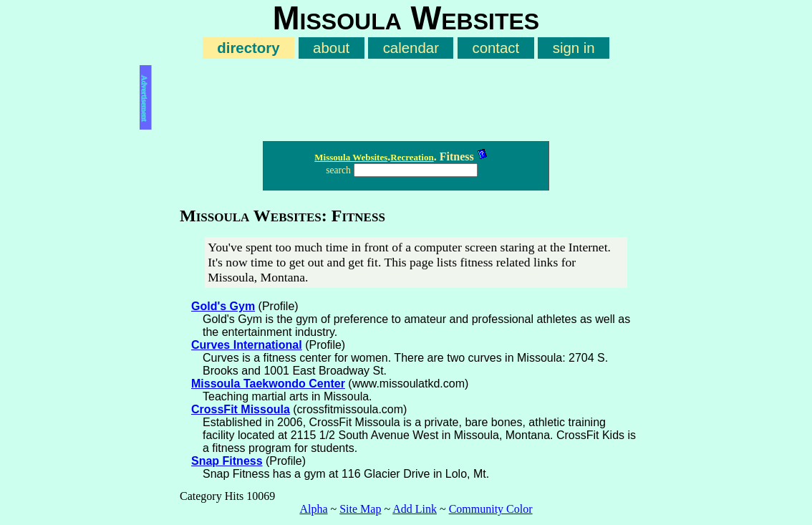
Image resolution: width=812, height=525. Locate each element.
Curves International (247, 345)
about (331, 48)
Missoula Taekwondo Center (268, 384)
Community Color (491, 509)
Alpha (313, 509)
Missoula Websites (351, 157)
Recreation (412, 157)
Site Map (360, 509)
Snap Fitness (227, 461)
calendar (411, 48)
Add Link (415, 509)
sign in (574, 48)
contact (496, 48)
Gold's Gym (223, 306)
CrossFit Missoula (241, 409)
